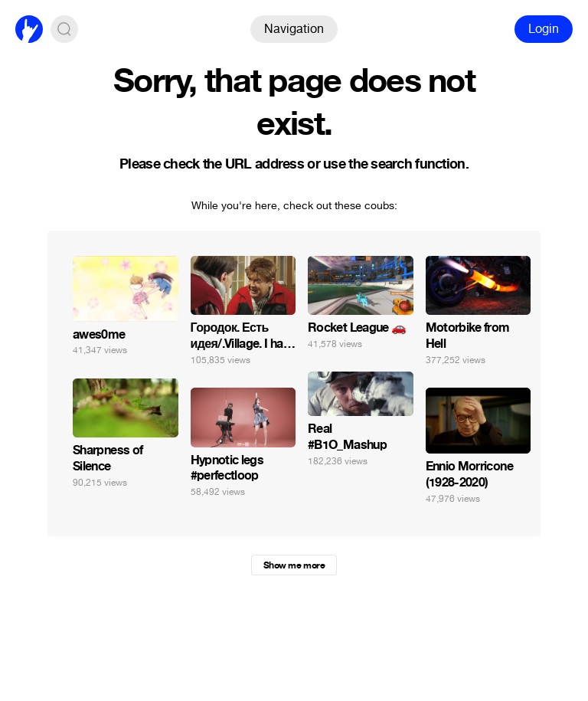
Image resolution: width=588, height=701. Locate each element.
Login (544, 29)
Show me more (294, 565)
